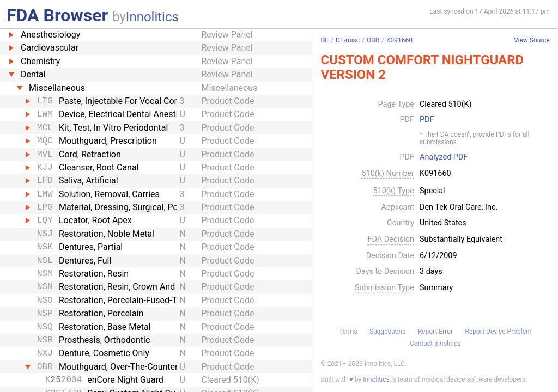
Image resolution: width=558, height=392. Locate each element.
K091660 (399, 40)
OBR (373, 40)
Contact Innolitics (435, 344)
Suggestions (387, 332)
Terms (348, 332)
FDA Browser (57, 15)
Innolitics (152, 17)
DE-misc (348, 40)
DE (325, 40)
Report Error (435, 332)
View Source (532, 41)
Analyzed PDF (444, 157)
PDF (427, 120)
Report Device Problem (499, 332)
